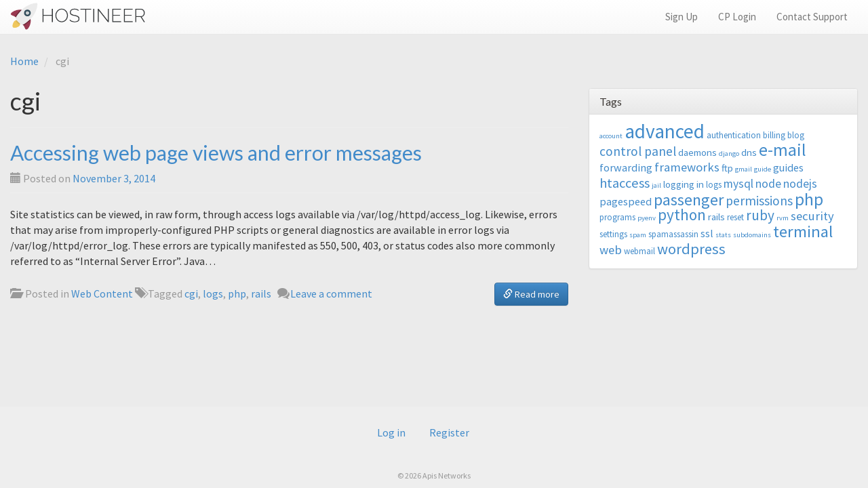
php (237, 293)
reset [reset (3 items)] (735, 217)
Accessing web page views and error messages (216, 152)
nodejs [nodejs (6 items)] (800, 184)
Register (449, 432)
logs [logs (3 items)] (714, 185)
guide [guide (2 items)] (763, 169)
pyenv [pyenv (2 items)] (647, 218)
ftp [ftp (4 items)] (727, 168)
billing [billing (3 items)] (774, 135)
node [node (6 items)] (768, 184)
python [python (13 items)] (682, 215)
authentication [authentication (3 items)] (734, 135)
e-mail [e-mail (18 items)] (783, 150)
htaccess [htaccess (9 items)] (625, 183)
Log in (391, 432)
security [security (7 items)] (812, 216)
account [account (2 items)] (611, 136)
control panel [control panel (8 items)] (638, 151)
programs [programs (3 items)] (617, 217)
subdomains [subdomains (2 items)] (752, 235)
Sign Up (682, 17)
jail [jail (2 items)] (656, 185)
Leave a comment (331, 293)
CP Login (737, 17)
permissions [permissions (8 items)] (759, 201)
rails (261, 293)
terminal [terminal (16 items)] (803, 231)
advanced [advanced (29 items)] (665, 131)
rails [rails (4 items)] (716, 217)
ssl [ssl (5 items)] (707, 233)
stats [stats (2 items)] (723, 235)
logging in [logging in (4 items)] (684, 184)
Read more (531, 294)
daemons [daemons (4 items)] (697, 152)
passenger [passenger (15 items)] (689, 200)
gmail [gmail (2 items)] (744, 169)
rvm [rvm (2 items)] (783, 218)
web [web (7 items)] (611, 250)
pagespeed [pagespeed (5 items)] (626, 201)
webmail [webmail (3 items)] (639, 251)
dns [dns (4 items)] (749, 152)
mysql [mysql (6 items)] (738, 184)
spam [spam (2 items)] (638, 235)
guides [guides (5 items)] (788, 167)
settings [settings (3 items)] (613, 234)
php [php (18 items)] (809, 199)
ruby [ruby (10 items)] (760, 215)
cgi (191, 293)
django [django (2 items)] (729, 154)
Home (24, 61)
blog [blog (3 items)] (796, 135)
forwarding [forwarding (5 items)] (626, 167)
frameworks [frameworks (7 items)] (687, 167)
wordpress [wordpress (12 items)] (691, 249)
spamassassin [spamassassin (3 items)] (673, 234)
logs (213, 293)
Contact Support (812, 17)
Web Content (102, 293)
